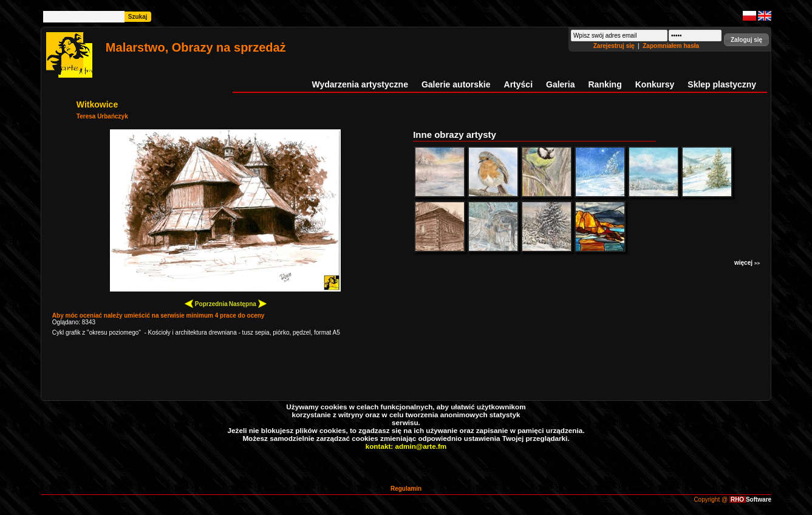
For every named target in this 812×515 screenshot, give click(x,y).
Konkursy (655, 84)
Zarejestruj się (615, 46)
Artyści (518, 84)
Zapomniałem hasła (671, 46)
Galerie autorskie (456, 84)
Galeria (560, 84)
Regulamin (406, 489)
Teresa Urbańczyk (102, 116)
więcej (747, 263)
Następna (248, 303)
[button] (746, 40)
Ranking (605, 84)
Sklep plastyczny (722, 84)
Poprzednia (206, 303)
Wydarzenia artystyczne (360, 84)
